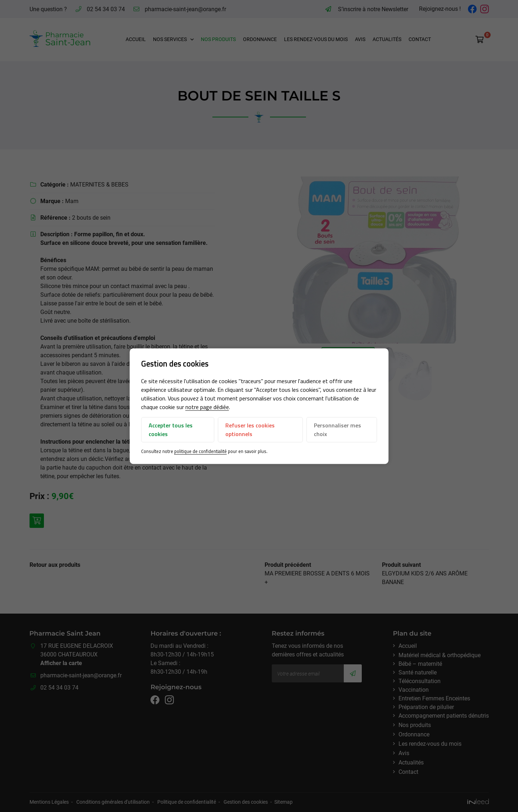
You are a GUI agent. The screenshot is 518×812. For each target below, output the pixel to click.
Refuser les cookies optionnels (250, 430)
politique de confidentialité (201, 452)
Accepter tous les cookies (171, 430)
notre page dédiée (207, 407)
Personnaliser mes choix (337, 430)
